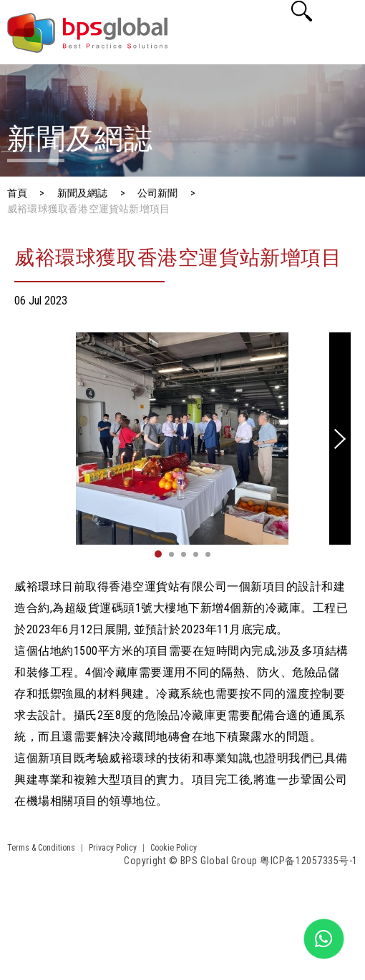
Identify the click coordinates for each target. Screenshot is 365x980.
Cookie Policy (174, 848)
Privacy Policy (113, 848)
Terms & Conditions (41, 848)
